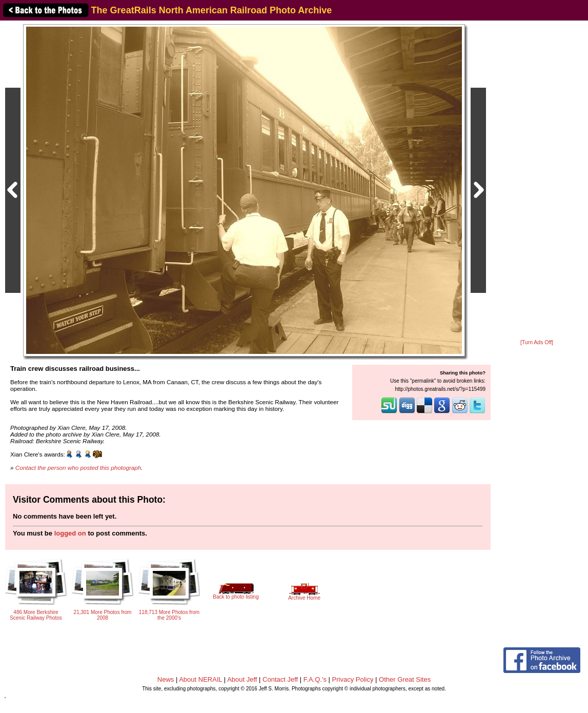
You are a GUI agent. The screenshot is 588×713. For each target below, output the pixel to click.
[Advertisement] (537, 181)
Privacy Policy (353, 679)
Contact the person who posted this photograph (78, 468)
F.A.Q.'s (315, 679)
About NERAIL (200, 679)
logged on (70, 533)
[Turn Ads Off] (537, 342)
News (166, 679)
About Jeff (242, 679)
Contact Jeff (280, 679)
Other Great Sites (405, 679)
